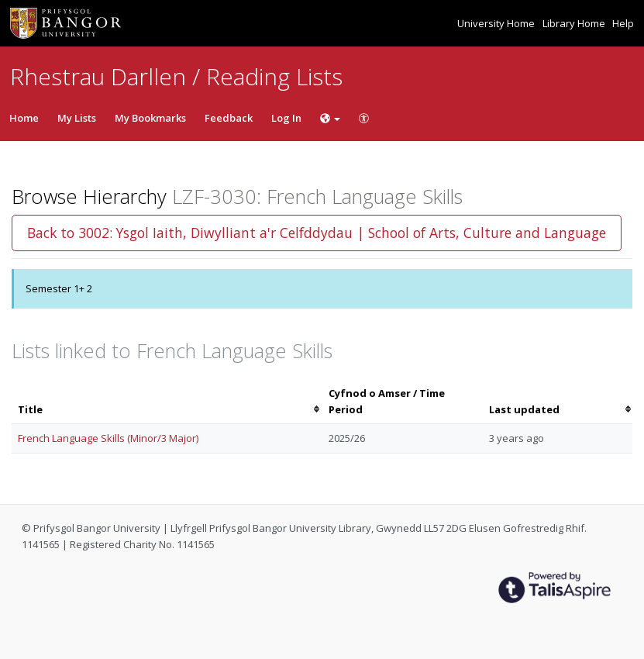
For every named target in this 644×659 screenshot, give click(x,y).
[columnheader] (167, 402)
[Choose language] (330, 118)
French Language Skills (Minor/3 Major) (108, 438)
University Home (497, 23)
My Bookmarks (150, 118)
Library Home (575, 23)
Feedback (229, 118)
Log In (286, 118)
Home (24, 118)
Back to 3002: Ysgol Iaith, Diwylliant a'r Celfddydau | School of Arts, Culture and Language (317, 233)
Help (623, 23)
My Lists (77, 118)
